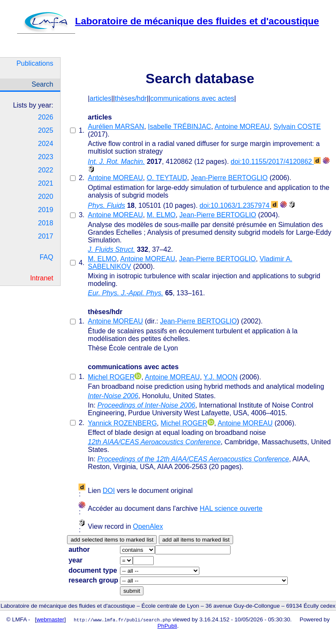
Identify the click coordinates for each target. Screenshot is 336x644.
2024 (46, 144)
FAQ (47, 257)
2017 (46, 236)
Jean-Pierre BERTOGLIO (229, 178)
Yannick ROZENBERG (123, 423)
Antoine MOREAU (242, 127)
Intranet (41, 278)
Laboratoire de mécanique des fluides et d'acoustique (168, 21)
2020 (46, 197)
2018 (46, 223)
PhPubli (167, 626)
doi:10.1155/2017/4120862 (276, 162)
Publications (35, 63)
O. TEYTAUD (167, 178)
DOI (109, 491)
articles (101, 98)
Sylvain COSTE (297, 127)
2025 (46, 130)
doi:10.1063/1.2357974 (239, 205)
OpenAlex (148, 526)
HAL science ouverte (231, 508)
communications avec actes (192, 98)
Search (42, 84)
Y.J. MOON (221, 377)
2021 (46, 183)
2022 (46, 170)
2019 (46, 210)
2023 (46, 157)
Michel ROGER (111, 377)
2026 (46, 117)
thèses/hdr (131, 98)
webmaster (50, 619)
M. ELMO (161, 215)
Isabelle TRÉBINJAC (179, 127)
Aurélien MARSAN (116, 127)
